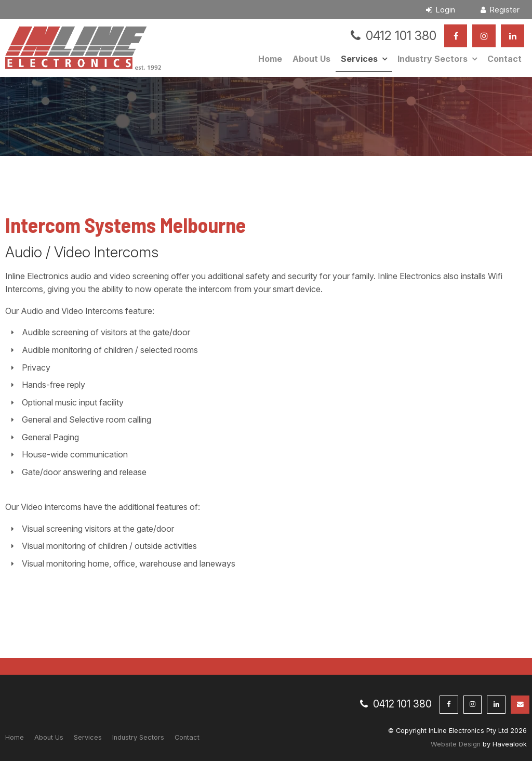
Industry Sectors (433, 59)
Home (270, 59)
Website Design (456, 744)
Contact (504, 59)
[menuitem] (15, 738)
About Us (311, 59)
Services (359, 59)
